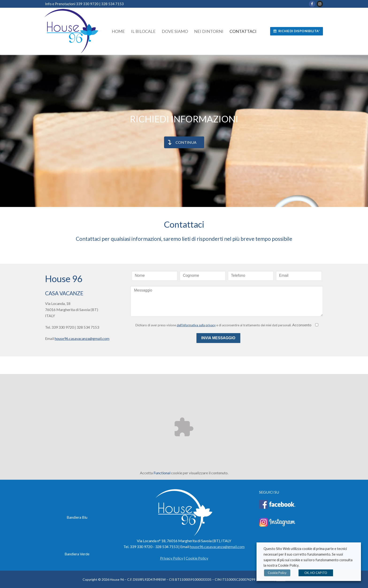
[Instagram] (320, 4)
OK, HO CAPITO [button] (315, 573)
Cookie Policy (277, 573)
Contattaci (184, 224)
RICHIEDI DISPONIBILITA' (297, 31)
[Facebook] (312, 4)
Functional (162, 473)
